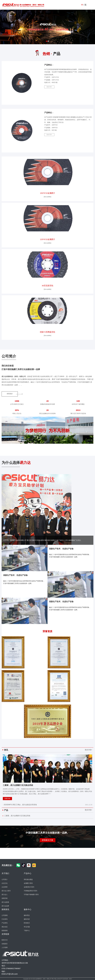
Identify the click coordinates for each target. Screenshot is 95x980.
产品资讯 (5, 923)
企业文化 (5, 883)
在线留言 (5, 944)
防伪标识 (27, 923)
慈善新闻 (5, 931)
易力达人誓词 (6, 891)
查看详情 (7, 798)
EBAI (71, 979)
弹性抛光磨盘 (28, 879)
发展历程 (5, 898)
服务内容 (27, 919)
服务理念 (27, 915)
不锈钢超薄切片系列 (30, 891)
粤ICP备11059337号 (57, 979)
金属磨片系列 (28, 883)
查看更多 (10, 394)
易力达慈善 (5, 902)
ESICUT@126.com (10, 974)
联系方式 (5, 940)
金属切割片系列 (29, 887)
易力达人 (5, 894)
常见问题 (27, 927)
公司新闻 (5, 915)
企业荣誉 (5, 887)
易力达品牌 (5, 906)
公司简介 (5, 879)
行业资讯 (5, 919)
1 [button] (47, 41)
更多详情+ (49, 87)
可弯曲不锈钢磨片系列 (31, 894)
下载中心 (27, 931)
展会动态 (5, 927)
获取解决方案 (47, 840)
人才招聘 (5, 947)
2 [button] (48, 41)
